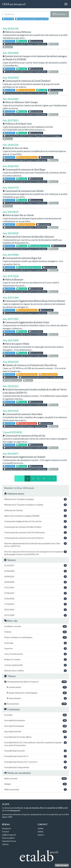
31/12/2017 (9, 310)
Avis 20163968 (11, 53)
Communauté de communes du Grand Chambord (35, 538)
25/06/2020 (35, 571)
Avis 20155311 (11, 386)
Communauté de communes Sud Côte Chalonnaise (35, 533)
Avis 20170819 (11, 212)
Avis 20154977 (11, 454)
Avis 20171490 (11, 340)
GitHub (40, 832)
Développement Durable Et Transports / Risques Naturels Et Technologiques (32, 136)
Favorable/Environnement (35, 720)
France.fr (6, 832)
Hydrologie (35, 643)
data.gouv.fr (20, 4)
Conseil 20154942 (12, 432)
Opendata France (9, 841)
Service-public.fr (8, 838)
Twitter (40, 828)
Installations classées (12, 380)
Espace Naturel (37, 698)
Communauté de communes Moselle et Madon (35, 527)
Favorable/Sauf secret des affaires (35, 737)
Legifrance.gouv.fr (9, 835)
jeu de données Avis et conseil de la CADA (44, 808)
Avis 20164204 (11, 78)
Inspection (35, 649)
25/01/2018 (35, 599)
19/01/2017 (9, 157)
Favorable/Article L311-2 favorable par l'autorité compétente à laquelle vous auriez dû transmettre (35, 744)
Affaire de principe (35, 790)
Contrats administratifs (35, 665)
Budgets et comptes (35, 660)
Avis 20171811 (11, 120)
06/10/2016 (9, 69)
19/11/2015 (9, 445)
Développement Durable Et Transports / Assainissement (25, 44)
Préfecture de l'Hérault (35, 510)
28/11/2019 (35, 610)
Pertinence (60, 14)
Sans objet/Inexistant (26, 90)
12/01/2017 (9, 41)
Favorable (22, 41)
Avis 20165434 (11, 166)
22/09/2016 (9, 374)
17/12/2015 (9, 423)
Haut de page (62, 865)
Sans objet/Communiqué (27, 157)
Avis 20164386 (11, 99)
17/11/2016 (9, 112)
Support (41, 835)
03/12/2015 (9, 402)
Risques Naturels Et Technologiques (37, 693)
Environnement (36, 41)
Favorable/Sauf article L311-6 (29, 267)
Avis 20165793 (11, 188)
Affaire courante (35, 779)
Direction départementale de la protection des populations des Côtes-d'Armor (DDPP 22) (35, 545)
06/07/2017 (9, 133)
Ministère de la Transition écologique (35, 499)
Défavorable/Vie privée (27, 423)
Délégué (35, 784)
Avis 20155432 (11, 411)
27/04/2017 (9, 224)
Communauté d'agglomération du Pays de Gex (35, 521)
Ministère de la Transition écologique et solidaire (35, 505)
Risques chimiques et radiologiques (35, 637)
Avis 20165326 (11, 145)
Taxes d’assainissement (35, 654)
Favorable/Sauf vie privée (39, 246)
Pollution (53, 44)
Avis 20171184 (11, 298)
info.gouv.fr (6, 828)
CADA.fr (5, 844)
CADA (6, 4)
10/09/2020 (35, 582)
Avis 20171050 (11, 276)
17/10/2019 (35, 604)
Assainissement (37, 687)
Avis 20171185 (11, 319)
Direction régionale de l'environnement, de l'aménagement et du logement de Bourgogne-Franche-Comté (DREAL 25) (35, 553)
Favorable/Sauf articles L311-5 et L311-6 (35, 762)
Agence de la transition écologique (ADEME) (35, 516)
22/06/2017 (9, 353)
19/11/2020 (35, 615)
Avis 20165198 (11, 29)
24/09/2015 (35, 577)
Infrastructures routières (35, 671)
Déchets (8, 47)
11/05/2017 (9, 267)
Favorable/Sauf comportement (35, 767)
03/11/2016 (9, 90)
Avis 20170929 (11, 233)
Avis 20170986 (11, 255)
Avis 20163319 (11, 362)
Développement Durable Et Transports (35, 682)
